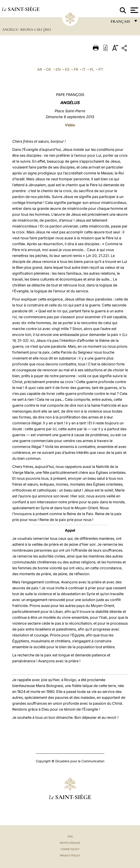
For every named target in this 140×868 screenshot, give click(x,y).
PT (101, 69)
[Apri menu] (134, 10)
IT (84, 69)
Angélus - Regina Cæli (23, 29)
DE (49, 69)
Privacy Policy (70, 856)
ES (67, 69)
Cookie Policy (70, 849)
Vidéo (70, 125)
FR (76, 69)
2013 (48, 29)
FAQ (70, 836)
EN (58, 69)
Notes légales (70, 843)
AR (40, 69)
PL (92, 69)
